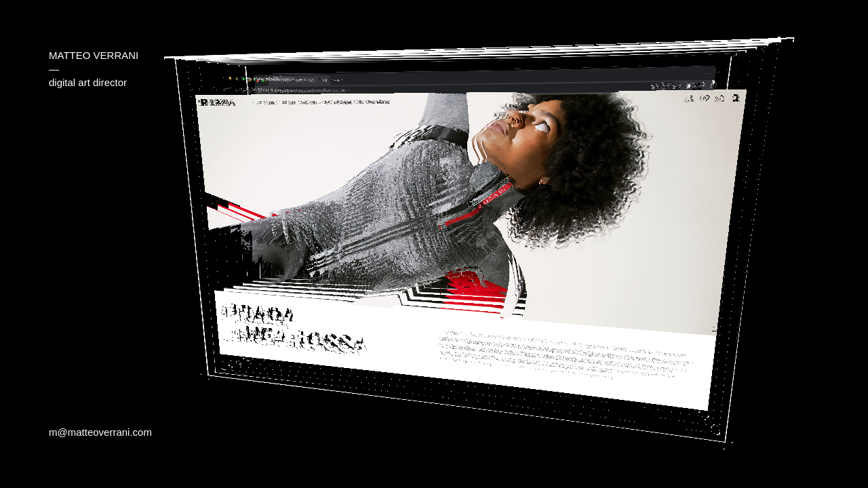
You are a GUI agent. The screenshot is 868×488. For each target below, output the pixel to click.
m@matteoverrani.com (100, 432)
